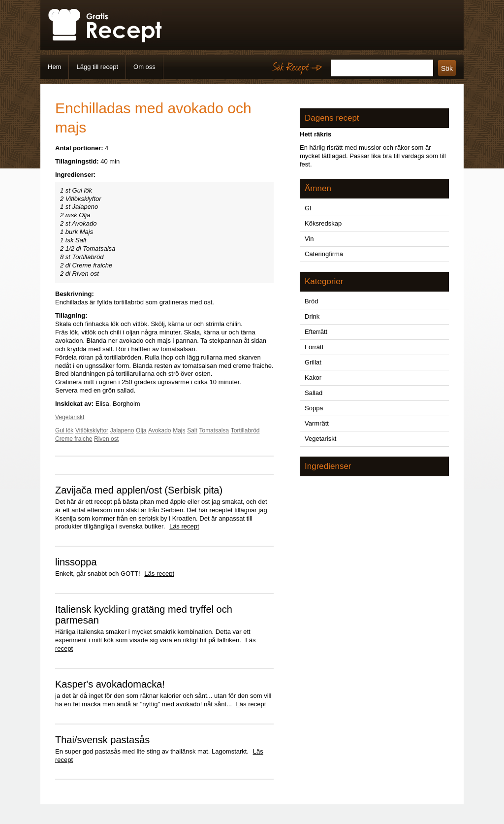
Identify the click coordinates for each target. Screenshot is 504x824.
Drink (312, 316)
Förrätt (314, 347)
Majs (179, 430)
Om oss (144, 67)
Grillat (313, 362)
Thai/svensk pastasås (102, 740)
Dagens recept (332, 118)
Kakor (313, 378)
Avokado (159, 430)
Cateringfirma (324, 254)
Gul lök (64, 430)
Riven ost (106, 439)
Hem (54, 67)
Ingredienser (328, 466)
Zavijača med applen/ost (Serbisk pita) (139, 490)
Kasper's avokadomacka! (110, 684)
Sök (447, 68)
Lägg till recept (97, 67)
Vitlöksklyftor (92, 430)
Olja (141, 430)
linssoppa (76, 562)
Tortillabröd (245, 430)
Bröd (311, 301)
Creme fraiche (74, 439)
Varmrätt (317, 423)
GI (308, 208)
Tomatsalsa (214, 430)
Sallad (314, 393)
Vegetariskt (70, 417)
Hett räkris (315, 134)
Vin (309, 239)
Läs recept (184, 526)
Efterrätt (316, 332)
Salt (192, 430)
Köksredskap (323, 223)
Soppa (314, 408)
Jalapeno (122, 430)
